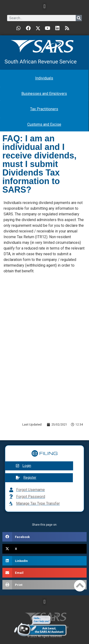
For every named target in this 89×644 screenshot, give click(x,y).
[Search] (79, 18)
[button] (44, 6)
